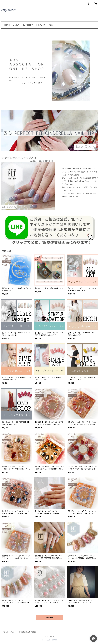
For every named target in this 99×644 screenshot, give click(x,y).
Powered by (49, 640)
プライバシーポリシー (9, 632)
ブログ (51, 25)
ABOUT (16, 25)
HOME (7, 25)
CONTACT (41, 25)
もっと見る (49, 618)
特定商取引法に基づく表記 (27, 632)
